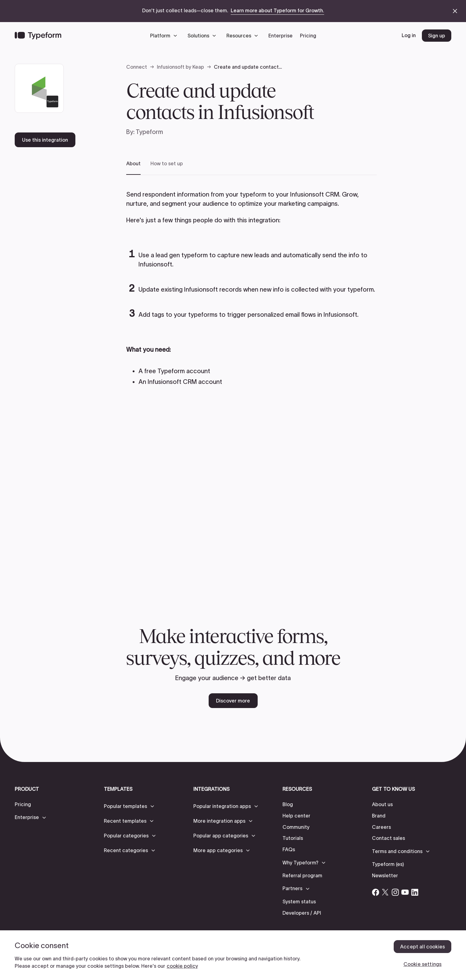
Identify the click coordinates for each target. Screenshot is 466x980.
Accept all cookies (422, 947)
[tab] (133, 168)
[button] (165, 36)
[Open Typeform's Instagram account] (395, 892)
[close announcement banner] (455, 11)
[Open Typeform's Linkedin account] (415, 892)
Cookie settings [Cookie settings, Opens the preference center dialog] (422, 964)
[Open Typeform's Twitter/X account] (385, 892)
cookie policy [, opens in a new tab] (182, 966)
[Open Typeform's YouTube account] (405, 892)
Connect (137, 67)
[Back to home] (38, 36)
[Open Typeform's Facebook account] (376, 892)
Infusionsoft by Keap (180, 67)
